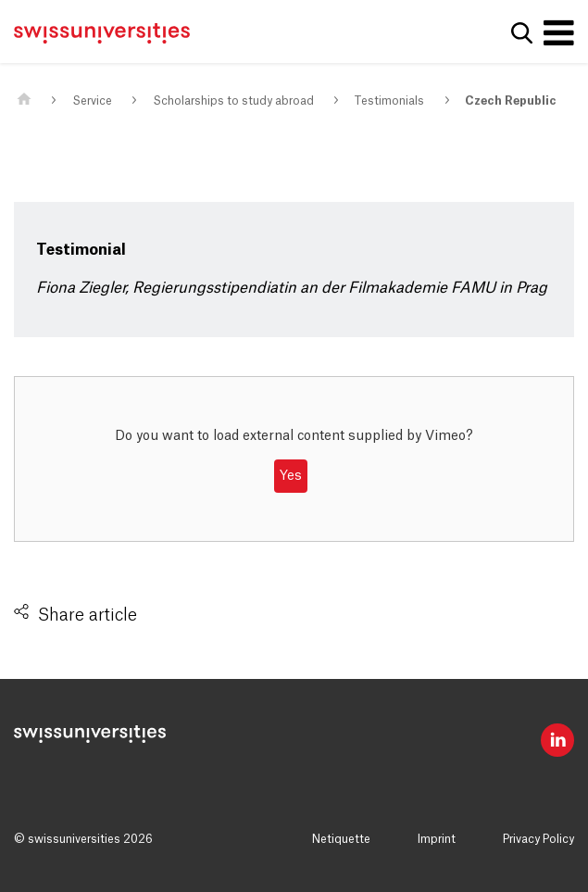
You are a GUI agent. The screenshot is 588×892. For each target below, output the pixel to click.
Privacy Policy (538, 839)
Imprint (437, 839)
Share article (88, 615)
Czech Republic (511, 101)
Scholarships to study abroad (233, 101)
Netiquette (341, 839)
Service (92, 101)
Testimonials (389, 101)
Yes (291, 476)
